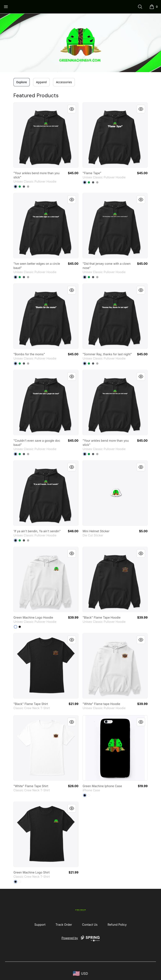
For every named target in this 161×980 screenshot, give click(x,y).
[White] (16, 627)
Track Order (64, 925)
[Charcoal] (24, 187)
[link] (46, 135)
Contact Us (90, 925)
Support (40, 925)
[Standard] (89, 795)
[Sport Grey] (28, 187)
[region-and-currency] (80, 974)
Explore (22, 82)
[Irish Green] (20, 187)
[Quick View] (72, 109)
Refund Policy (117, 925)
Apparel (41, 82)
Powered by (80, 938)
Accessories (64, 82)
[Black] (16, 187)
